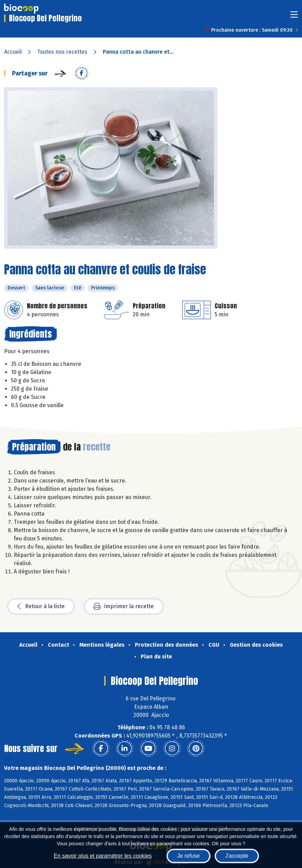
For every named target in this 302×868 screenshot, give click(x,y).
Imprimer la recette (124, 606)
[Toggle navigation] (294, 17)
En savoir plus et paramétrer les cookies (103, 856)
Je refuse (188, 856)
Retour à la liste (41, 606)
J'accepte (237, 856)
